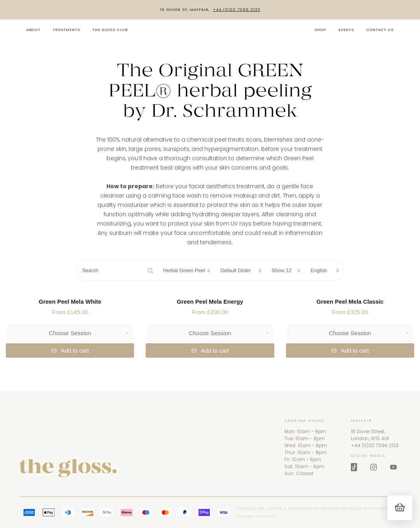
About (33, 30)
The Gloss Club (110, 30)
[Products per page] (285, 271)
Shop (320, 30)
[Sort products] (240, 271)
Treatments (66, 30)
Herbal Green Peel (184, 270)
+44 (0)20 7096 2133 (237, 10)
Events (346, 30)
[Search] (117, 271)
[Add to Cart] (70, 351)
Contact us (380, 30)
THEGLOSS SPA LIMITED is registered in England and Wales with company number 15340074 (316, 512)
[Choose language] (324, 271)
